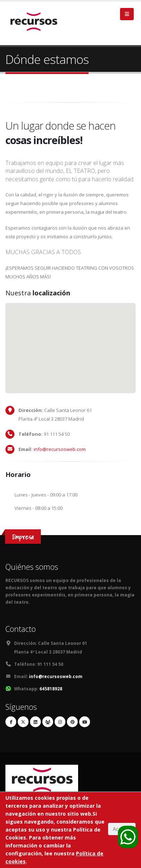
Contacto (21, 629)
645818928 (51, 689)
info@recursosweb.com (60, 449)
